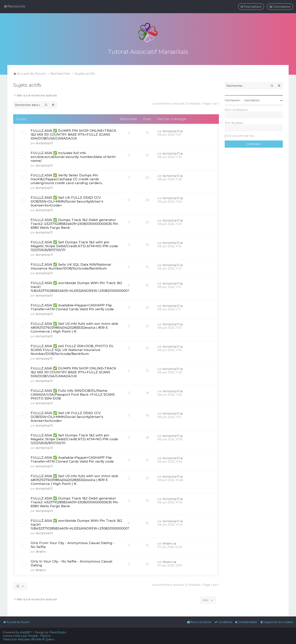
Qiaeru (50, 639)
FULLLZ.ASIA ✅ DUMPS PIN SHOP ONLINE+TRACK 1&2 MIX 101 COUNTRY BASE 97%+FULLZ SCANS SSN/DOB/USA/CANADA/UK (73, 134)
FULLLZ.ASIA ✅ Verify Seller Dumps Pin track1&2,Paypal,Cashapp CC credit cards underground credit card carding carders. (67, 179)
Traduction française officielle (22, 639)
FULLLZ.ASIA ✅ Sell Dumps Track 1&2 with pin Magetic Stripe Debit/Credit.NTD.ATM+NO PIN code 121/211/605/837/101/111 (74, 245)
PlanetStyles (58, 632)
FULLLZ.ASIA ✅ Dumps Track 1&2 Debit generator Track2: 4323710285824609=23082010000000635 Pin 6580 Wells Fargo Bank (74, 223)
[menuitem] (280, 7)
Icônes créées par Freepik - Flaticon (27, 636)
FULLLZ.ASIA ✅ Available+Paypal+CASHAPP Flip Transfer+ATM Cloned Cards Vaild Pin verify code (72, 307)
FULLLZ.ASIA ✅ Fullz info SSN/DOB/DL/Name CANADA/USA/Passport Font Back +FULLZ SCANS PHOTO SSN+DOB (73, 394)
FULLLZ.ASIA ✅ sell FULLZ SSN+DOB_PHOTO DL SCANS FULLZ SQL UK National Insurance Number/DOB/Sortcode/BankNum (72, 349)
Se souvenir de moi (241, 135)
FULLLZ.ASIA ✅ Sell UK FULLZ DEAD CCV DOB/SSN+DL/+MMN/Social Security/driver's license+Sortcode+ (67, 201)
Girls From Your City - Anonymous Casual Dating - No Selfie (73, 544)
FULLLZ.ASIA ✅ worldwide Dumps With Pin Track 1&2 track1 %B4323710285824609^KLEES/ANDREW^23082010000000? (80, 286)
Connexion (232, 100)
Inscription (252, 100)
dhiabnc (41, 551)
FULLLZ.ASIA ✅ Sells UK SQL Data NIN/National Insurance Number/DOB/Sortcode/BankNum (71, 266)
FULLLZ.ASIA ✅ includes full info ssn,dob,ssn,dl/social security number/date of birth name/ (73, 156)
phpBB (25, 632)
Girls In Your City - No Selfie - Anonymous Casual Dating (71, 563)
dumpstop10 (44, 143)
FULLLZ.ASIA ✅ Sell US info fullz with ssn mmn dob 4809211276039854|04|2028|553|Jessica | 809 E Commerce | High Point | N (74, 327)
